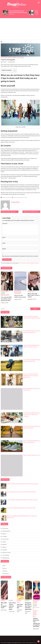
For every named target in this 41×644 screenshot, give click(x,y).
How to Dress (4, 57)
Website (4, 249)
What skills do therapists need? (4, 605)
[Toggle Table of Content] (14, 71)
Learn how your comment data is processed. (29, 263)
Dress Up (19, 197)
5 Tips (15, 197)
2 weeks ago (12, 14)
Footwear (5, 536)
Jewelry (4, 542)
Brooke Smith (12, 62)
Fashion (3, 293)
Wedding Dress (6, 558)
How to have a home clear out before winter (12, 606)
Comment (5, 224)
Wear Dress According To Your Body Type (32, 212)
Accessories (5, 528)
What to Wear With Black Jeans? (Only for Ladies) (34, 295)
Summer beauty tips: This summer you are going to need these (36, 622)
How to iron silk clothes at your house (20, 296)
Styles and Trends (12, 57)
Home (4, 566)
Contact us (5, 571)
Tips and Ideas (20, 57)
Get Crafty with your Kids (20, 606)
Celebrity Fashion (5, 291)
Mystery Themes (33, 643)
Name (4, 237)
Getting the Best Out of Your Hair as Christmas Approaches (28, 606)
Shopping (5, 550)
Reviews (4, 547)
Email (4, 243)
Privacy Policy (6, 574)
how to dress (24, 197)
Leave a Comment (7, 197)
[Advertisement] (20, 29)
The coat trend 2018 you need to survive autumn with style (6, 299)
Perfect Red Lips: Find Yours (9, 212)
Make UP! (4, 544)
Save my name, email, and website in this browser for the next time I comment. (20, 256)
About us (4, 568)
